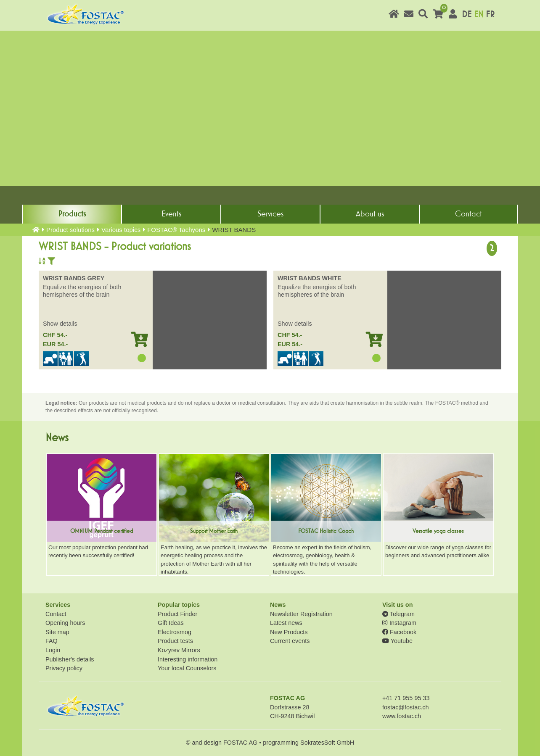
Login (53, 650)
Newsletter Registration (301, 614)
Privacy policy (64, 668)
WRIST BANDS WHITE (310, 278)
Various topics (121, 230)
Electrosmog (175, 632)
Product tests (175, 641)
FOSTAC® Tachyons (176, 230)
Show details (60, 324)
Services (270, 214)
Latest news (286, 623)
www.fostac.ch (402, 716)
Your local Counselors (187, 668)
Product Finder (177, 614)
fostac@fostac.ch (406, 707)
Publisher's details (70, 659)
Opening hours (65, 623)
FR (490, 14)
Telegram (398, 614)
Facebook (399, 632)
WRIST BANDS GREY (74, 278)
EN (479, 14)
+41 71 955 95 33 (406, 698)
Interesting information (188, 659)
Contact (469, 214)
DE (467, 14)
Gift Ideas (171, 623)
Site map (57, 632)
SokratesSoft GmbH (327, 743)
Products (72, 214)
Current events (290, 641)
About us (370, 214)
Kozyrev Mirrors (179, 650)
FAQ (52, 641)
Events (171, 214)
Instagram (399, 623)
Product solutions (70, 230)
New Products (289, 632)
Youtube (397, 641)
